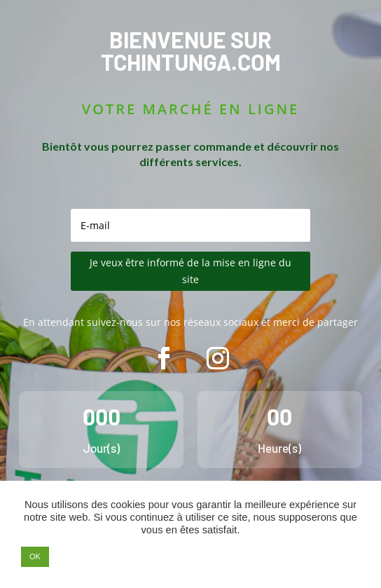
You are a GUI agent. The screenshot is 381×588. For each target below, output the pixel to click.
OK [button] (35, 556)
